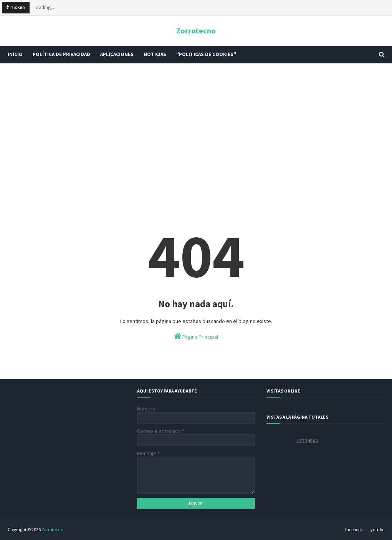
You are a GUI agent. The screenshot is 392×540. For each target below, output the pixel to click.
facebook (354, 529)
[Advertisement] (196, 129)
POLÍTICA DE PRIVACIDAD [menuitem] (61, 54)
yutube (377, 529)
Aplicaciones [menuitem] (117, 54)
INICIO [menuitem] (15, 54)
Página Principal (196, 336)
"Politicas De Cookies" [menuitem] (206, 54)
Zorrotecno (196, 31)
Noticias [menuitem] (155, 54)
